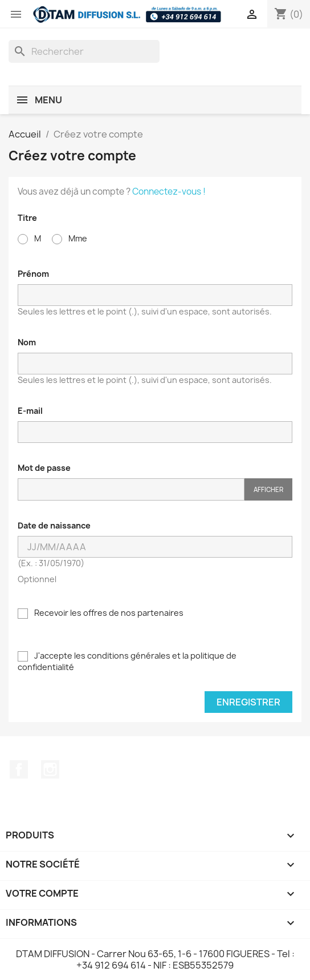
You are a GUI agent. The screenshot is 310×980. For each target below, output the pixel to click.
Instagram (50, 769)
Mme (70, 239)
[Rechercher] (84, 51)
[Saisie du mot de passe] (131, 489)
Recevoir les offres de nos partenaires (101, 613)
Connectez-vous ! (169, 191)
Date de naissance (54, 525)
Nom (27, 342)
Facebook (19, 769)
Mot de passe (44, 468)
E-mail (30, 411)
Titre (27, 218)
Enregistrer (248, 702)
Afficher (268, 489)
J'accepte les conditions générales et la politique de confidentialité (127, 661)
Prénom (33, 274)
